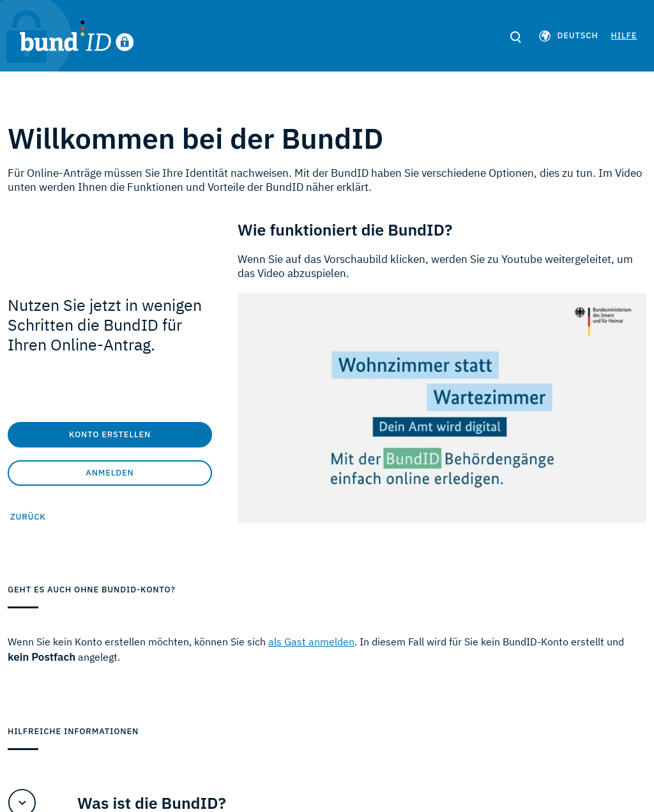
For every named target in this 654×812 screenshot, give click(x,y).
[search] (514, 37)
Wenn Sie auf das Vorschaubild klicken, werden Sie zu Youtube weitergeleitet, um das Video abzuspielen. (435, 266)
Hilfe (623, 35)
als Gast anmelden (311, 642)
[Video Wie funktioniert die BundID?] (442, 408)
